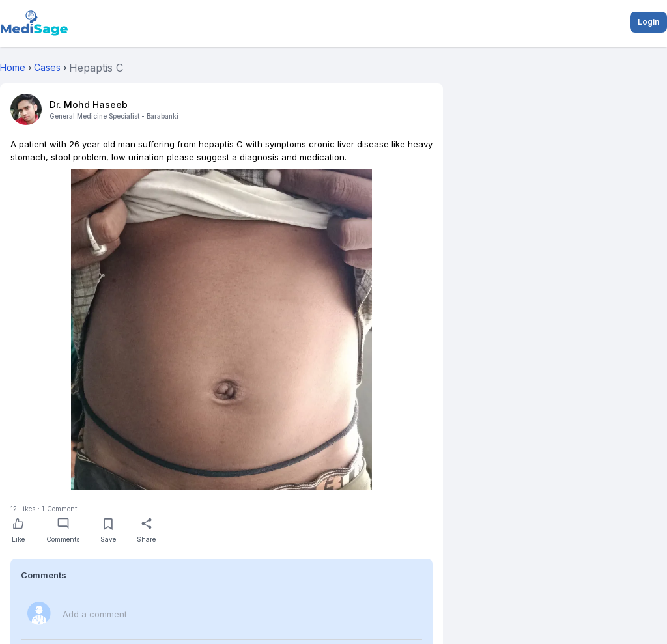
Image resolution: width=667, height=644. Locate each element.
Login (648, 22)
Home (13, 67)
